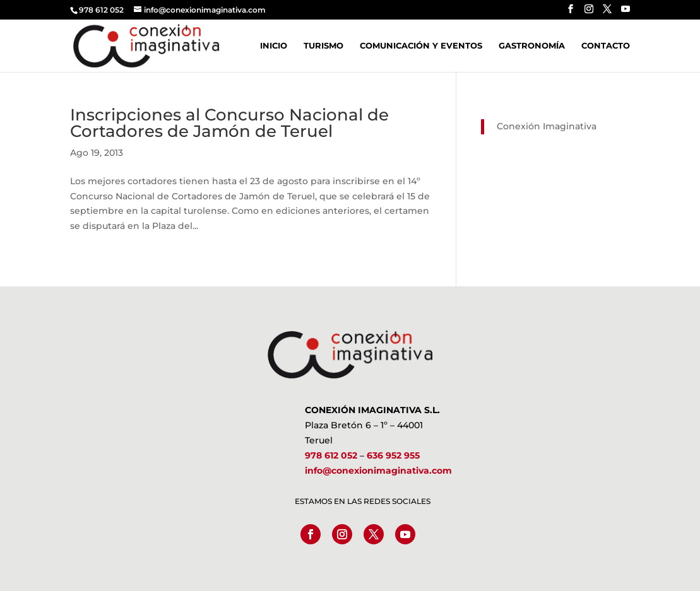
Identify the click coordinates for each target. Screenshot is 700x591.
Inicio (274, 46)
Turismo (323, 46)
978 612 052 (331, 455)
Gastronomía (532, 46)
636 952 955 (393, 455)
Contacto (606, 46)
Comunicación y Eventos (421, 46)
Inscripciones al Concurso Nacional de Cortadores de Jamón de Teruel (229, 123)
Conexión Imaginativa (547, 126)
